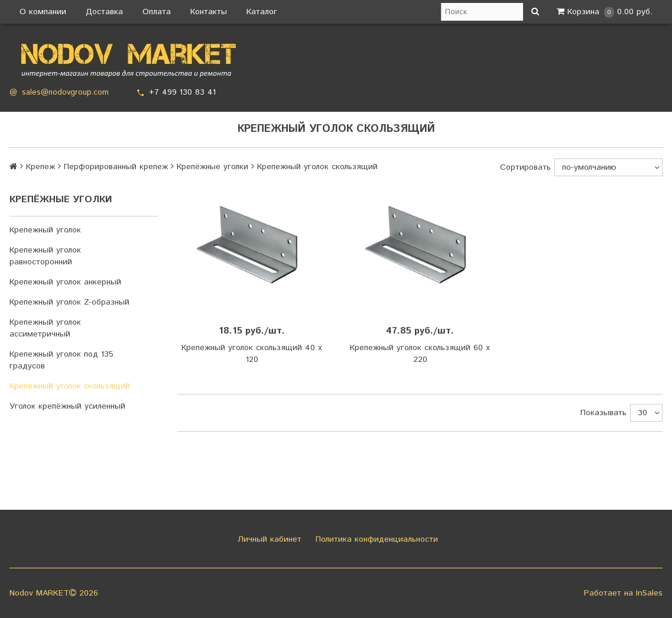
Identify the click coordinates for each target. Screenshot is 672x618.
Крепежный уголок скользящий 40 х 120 (252, 354)
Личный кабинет (268, 539)
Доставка (104, 12)
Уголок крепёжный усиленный (67, 406)
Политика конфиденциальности (375, 539)
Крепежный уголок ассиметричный (45, 328)
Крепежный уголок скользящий (70, 386)
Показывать (603, 413)
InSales (649, 593)
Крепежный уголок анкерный (65, 282)
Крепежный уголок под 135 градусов (61, 360)
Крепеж (40, 167)
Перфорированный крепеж (116, 167)
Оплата (157, 12)
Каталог (262, 12)
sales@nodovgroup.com (65, 93)
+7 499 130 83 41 (182, 92)
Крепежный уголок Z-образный (69, 302)
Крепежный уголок (45, 230)
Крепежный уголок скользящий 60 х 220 (420, 354)
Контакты (209, 12)
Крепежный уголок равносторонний (45, 256)
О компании (43, 12)
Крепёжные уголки (212, 167)
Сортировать (525, 167)
